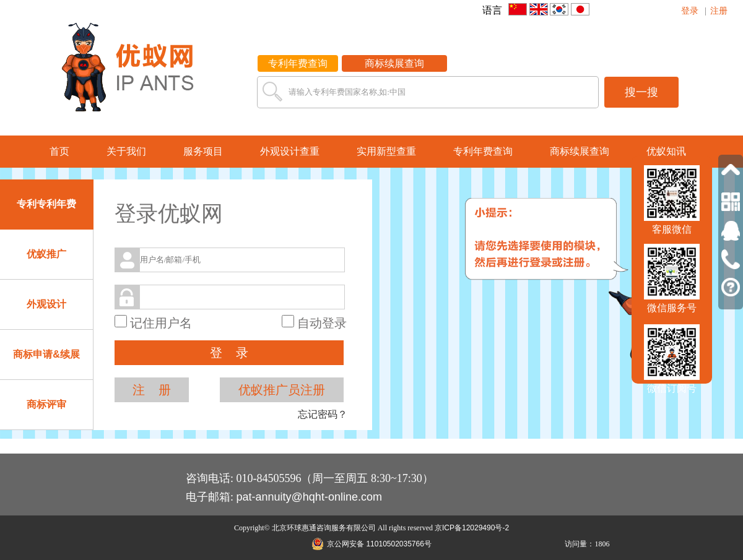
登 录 (229, 353)
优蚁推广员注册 (282, 390)
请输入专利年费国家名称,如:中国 (347, 92)
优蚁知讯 (666, 151)
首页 (59, 151)
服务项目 (203, 151)
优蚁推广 (46, 254)
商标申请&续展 (46, 354)
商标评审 (46, 404)
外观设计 (46, 304)
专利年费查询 (298, 63)
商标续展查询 (394, 63)
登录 (690, 11)
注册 (719, 11)
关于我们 (126, 151)
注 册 (152, 390)
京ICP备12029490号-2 (472, 528)
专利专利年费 (46, 204)
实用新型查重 (386, 151)
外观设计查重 (290, 151)
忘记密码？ (323, 414)
